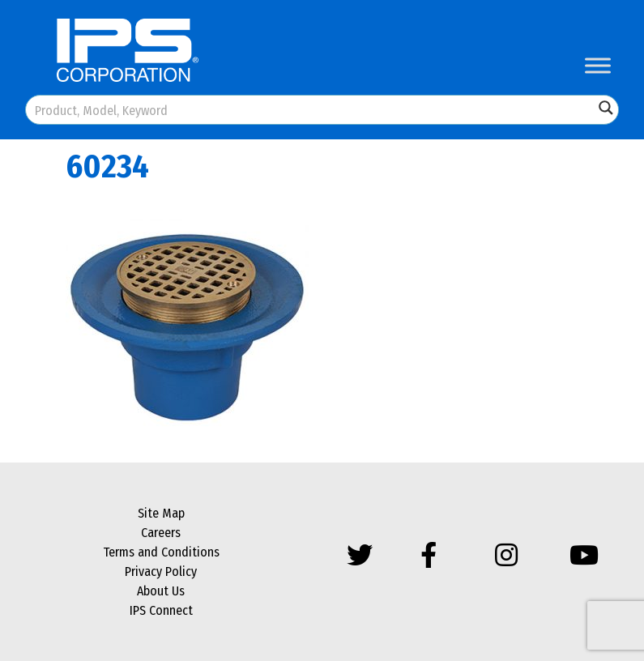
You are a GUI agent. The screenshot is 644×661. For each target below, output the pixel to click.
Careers (161, 533)
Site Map (161, 513)
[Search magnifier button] (606, 108)
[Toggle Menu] (598, 65)
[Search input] (311, 110)
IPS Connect (161, 610)
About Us (161, 591)
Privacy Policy (161, 571)
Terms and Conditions (161, 552)
